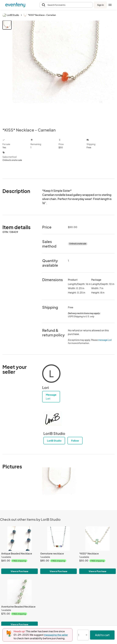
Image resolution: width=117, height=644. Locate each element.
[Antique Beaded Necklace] (19, 539)
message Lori (105, 340)
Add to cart (102, 635)
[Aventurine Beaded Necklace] (19, 592)
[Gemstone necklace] (58, 539)
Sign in (100, 5)
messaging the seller (56, 635)
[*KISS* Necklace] (97, 539)
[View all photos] (64, 72)
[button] (66, 5)
